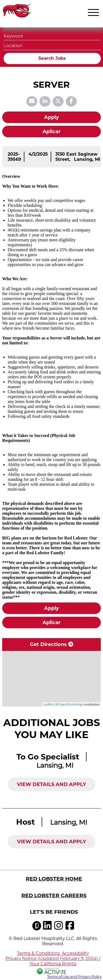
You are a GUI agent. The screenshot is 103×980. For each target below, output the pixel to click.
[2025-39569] (14, 157)
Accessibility (75, 953)
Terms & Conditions (39, 953)
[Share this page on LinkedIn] (45, 101)
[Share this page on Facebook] (71, 101)
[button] (96, 45)
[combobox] (52, 45)
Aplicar (51, 132)
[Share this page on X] (58, 101)
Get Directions (51, 644)
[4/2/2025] (38, 154)
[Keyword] (52, 35)
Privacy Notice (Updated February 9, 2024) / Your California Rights (53, 961)
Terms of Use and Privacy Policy (74, 977)
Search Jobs (52, 58)
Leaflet (48, 704)
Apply (51, 117)
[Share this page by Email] (32, 101)
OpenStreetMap (71, 704)
